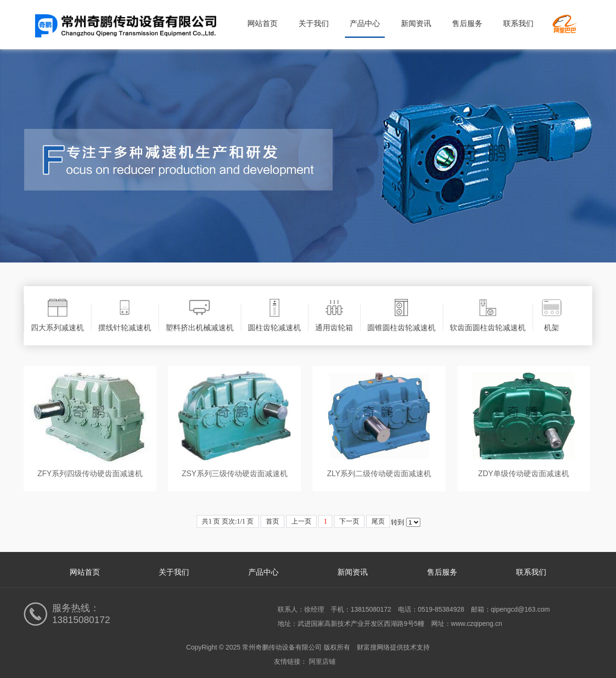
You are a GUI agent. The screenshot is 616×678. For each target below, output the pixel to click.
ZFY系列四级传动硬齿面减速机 (90, 474)
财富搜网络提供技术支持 (393, 647)
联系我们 (518, 23)
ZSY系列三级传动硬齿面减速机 (234, 474)
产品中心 (365, 23)
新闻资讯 (416, 23)
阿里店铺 (322, 661)
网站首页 (263, 23)
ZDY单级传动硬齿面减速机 (524, 474)
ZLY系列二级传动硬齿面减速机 (379, 474)
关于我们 (314, 23)
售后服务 (467, 23)
